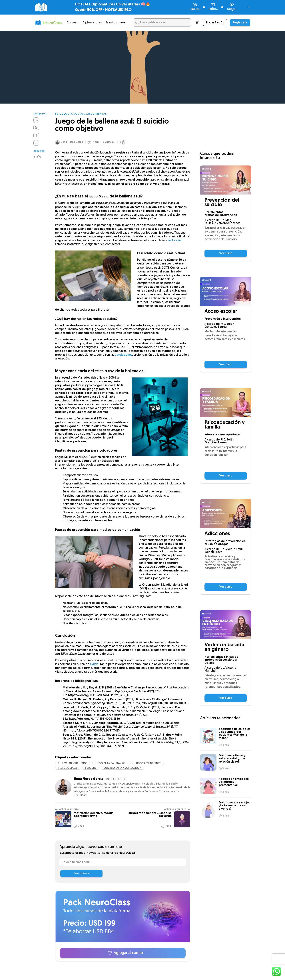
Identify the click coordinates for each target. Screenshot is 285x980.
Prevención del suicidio (222, 203)
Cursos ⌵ (73, 23)
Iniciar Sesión (215, 23)
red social (175, 241)
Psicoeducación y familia (225, 425)
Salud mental (96, 114)
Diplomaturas (92, 23)
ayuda (94, 664)
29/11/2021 (109, 142)
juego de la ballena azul (111, 763)
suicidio (91, 768)
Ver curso (226, 253)
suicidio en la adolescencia (123, 768)
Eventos (111, 23)
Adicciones (217, 534)
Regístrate (240, 23)
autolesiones (124, 355)
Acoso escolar (221, 312)
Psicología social (70, 114)
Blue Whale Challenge (73, 763)
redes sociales (68, 768)
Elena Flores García (72, 142)
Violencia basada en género (224, 647)
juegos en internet (148, 763)
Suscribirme (82, 874)
